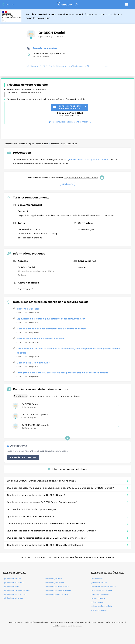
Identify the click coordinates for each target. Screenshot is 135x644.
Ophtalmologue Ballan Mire (13, 598)
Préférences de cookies (114, 622)
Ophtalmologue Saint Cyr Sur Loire (58, 590)
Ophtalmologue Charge (54, 578)
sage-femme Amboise (99, 610)
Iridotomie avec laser (28, 309)
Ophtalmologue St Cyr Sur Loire (15, 594)
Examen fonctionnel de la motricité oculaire (40, 339)
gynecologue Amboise (99, 582)
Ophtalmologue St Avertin (55, 582)
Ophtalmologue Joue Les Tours (57, 594)
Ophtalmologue (27, 144)
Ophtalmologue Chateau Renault (57, 586)
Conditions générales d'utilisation (36, 622)
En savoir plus (42, 18)
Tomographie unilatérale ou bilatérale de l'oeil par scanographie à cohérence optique (62, 373)
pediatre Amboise (97, 602)
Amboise (55, 144)
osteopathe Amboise (98, 598)
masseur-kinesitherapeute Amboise (103, 586)
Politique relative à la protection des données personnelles (70, 622)
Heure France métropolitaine (70, 113)
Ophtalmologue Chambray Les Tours (16, 590)
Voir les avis (68, 184)
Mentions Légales (15, 622)
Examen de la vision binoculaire (34, 363)
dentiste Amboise (97, 578)
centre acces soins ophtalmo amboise (90, 160)
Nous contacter (99, 622)
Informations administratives (67, 469)
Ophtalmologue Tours (11, 586)
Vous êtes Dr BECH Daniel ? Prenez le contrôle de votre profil (58, 66)
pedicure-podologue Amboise (102, 606)
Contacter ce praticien (42, 48)
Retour (10, 4)
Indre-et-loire (42, 144)
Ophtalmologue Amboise (52, 37)
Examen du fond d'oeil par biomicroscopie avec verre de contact (51, 329)
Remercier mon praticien (23, 457)
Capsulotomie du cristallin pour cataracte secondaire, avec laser (51, 319)
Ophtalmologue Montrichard (13, 582)
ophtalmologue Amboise (100, 594)
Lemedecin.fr (11, 144)
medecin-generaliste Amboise (102, 590)
